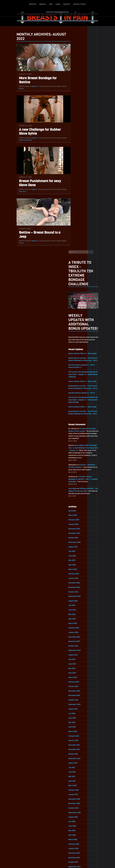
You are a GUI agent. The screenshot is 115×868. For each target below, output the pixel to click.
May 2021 (75, 565)
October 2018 (77, 706)
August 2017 (76, 770)
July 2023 (75, 447)
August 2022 (77, 497)
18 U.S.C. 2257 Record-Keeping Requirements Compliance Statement (67, 864)
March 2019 (76, 684)
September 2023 (78, 438)
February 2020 (77, 634)
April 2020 (76, 624)
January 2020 (77, 638)
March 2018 (76, 738)
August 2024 (77, 388)
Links (45, 4)
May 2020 (75, 620)
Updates (20, 4)
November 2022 (78, 483)
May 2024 (75, 401)
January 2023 (77, 474)
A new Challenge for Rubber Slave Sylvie (37, 133)
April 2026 (76, 297)
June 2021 (76, 561)
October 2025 (77, 324)
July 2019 (75, 665)
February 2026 (77, 306)
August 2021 (76, 552)
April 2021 (76, 570)
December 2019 (78, 643)
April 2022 (76, 515)
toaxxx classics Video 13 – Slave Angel (86, 137)
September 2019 (78, 656)
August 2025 (77, 333)
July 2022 (75, 502)
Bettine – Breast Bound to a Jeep (36, 236)
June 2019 (76, 670)
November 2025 (78, 319)
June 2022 (76, 506)
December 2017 (78, 752)
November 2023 (78, 429)
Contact (54, 4)
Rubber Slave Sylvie (22, 141)
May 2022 (75, 511)
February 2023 (77, 470)
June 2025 (76, 342)
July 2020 (75, 611)
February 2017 (77, 797)
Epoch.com (76, 840)
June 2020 (76, 615)
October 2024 (77, 379)
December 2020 (78, 588)
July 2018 (75, 720)
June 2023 (76, 451)
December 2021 (78, 533)
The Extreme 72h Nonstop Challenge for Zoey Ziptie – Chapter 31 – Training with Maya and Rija (86, 184)
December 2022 (78, 479)
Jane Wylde (76, 274)
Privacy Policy (67, 4)
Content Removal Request (88, 4)
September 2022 (78, 492)
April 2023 (76, 461)
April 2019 (76, 679)
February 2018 (77, 743)
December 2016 (78, 807)
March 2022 (76, 520)
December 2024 (78, 370)
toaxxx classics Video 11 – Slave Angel (86, 191)
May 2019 (75, 675)
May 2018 (75, 729)
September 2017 (78, 766)
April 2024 (76, 406)
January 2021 (77, 584)
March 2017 (76, 793)
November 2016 (78, 811)
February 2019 (77, 688)
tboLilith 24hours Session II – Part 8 (85, 177)
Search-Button (105, 4)
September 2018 (78, 711)
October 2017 (77, 761)
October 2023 (77, 433)
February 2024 (77, 415)
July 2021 (75, 556)
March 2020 (76, 629)
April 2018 (76, 734)
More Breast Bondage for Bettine (34, 81)
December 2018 (78, 697)
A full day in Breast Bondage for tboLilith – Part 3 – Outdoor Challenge (87, 265)
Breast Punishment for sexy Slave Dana (37, 184)
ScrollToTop (58, 852)
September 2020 (78, 602)
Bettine (18, 90)
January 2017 (77, 802)
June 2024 (76, 397)
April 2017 (76, 788)
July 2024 (75, 392)
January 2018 (77, 747)
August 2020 (77, 606)
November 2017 (78, 757)
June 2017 (76, 779)
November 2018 (78, 702)
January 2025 (77, 365)
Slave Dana (19, 193)
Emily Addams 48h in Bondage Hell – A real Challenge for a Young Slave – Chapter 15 (86, 233)
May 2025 (75, 347)
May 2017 (75, 784)
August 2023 (77, 442)
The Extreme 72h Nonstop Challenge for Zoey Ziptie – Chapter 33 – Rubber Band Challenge (86, 159)
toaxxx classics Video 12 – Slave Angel (86, 166)
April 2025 (76, 351)
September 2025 (78, 329)
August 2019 (76, 661)
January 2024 (77, 420)
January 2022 (77, 529)
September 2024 (78, 383)
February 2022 (77, 524)
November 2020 (78, 593)
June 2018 (76, 725)
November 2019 (78, 647)
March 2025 (76, 356)
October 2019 (77, 652)
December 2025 (78, 315)
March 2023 (76, 465)
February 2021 (77, 579)
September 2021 (78, 547)
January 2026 (77, 310)
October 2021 (77, 543)
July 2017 (75, 775)
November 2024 (78, 374)
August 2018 (76, 716)
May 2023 (75, 456)
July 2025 (75, 338)
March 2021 (76, 574)
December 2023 (78, 424)
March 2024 (76, 411)
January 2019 (77, 693)
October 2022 (77, 488)
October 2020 (77, 597)
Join (38, 4)
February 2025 (77, 360)
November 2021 (78, 538)
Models (29, 4)
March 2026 (76, 301)
